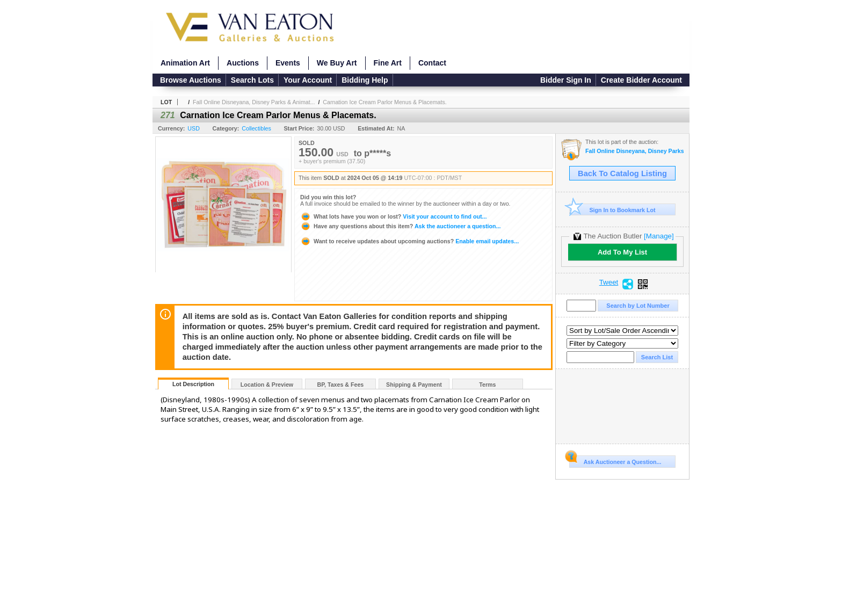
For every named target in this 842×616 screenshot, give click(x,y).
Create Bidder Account (641, 80)
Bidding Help (365, 80)
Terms (487, 385)
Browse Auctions (191, 80)
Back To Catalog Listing (622, 173)
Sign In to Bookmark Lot (612, 210)
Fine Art (388, 63)
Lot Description (193, 384)
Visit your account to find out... (393, 216)
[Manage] (659, 236)
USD (194, 128)
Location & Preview (267, 385)
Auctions (243, 63)
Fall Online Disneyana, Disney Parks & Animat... (254, 102)
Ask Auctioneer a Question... (615, 460)
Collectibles (256, 128)
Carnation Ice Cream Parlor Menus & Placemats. (384, 102)
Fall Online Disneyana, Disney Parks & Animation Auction (634, 151)
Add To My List (622, 252)
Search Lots (252, 80)
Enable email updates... (409, 241)
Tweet (609, 282)
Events (288, 63)
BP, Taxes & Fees (341, 385)
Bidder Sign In (566, 80)
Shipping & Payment (414, 385)
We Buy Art (337, 63)
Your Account (308, 80)
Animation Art (185, 63)
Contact (432, 63)
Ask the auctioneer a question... (400, 226)
